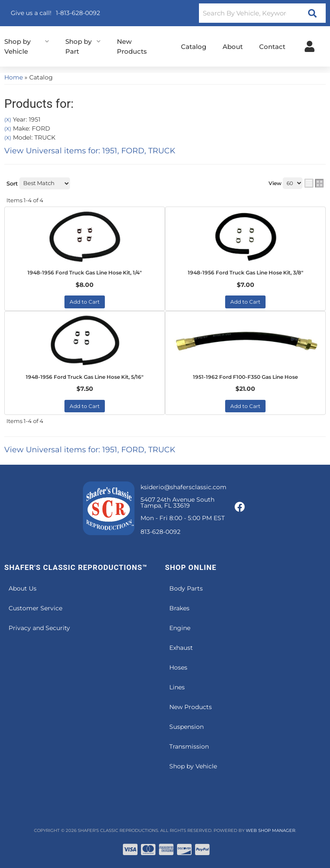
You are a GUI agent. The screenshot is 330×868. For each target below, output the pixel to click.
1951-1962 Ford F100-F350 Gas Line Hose (245, 377)
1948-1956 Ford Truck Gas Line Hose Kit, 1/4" (85, 273)
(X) (8, 120)
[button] (262, 13)
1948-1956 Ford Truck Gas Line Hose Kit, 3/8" (246, 273)
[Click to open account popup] (310, 46)
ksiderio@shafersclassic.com (183, 487)
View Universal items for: (90, 151)
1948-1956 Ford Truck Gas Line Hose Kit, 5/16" (85, 377)
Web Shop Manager (270, 830)
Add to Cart (85, 302)
